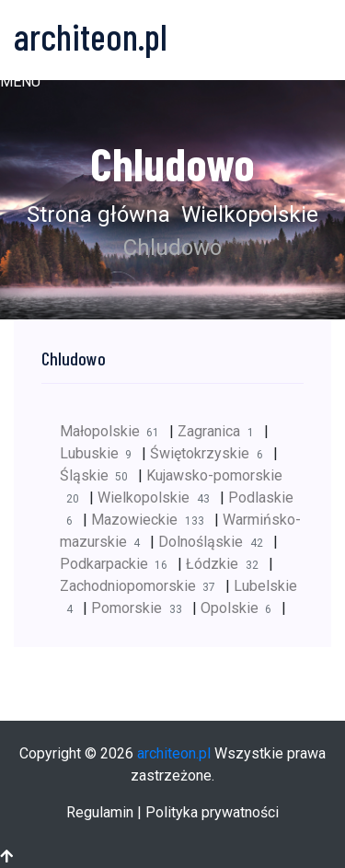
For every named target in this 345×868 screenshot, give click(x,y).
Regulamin (100, 812)
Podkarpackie (119, 564)
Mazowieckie (152, 520)
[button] (20, 81)
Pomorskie (141, 608)
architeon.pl (174, 753)
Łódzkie (227, 564)
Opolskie (241, 608)
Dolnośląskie (215, 542)
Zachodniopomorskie (143, 586)
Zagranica (220, 431)
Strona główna (98, 214)
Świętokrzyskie (211, 453)
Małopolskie (115, 431)
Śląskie (99, 475)
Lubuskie (101, 453)
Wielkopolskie (247, 214)
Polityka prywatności (212, 812)
